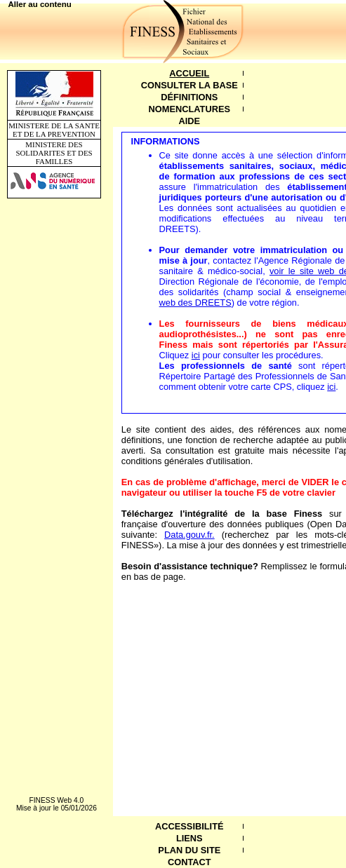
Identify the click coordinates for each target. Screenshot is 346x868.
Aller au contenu (40, 4)
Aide (190, 121)
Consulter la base (189, 85)
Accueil (189, 73)
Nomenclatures (189, 109)
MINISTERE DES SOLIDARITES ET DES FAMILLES (54, 153)
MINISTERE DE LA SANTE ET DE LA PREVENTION (54, 130)
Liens (189, 838)
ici (196, 355)
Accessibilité (189, 826)
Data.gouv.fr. (189, 535)
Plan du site (189, 850)
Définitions (189, 97)
